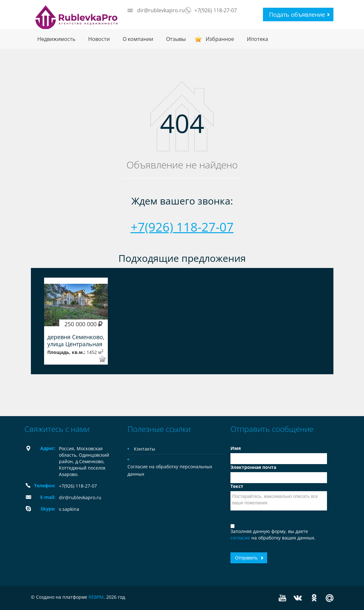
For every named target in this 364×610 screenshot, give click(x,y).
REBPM (96, 597)
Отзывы (176, 39)
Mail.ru (330, 598)
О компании (138, 39)
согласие (241, 538)
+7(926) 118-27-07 (216, 10)
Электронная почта (253, 467)
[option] (76, 321)
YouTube (282, 598)
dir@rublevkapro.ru (161, 10)
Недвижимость (56, 39)
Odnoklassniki (314, 598)
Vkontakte (298, 598)
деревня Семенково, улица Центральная (76, 340)
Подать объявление (297, 14)
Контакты (145, 449)
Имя (236, 448)
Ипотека (257, 39)
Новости (99, 39)
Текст (237, 486)
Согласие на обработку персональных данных (170, 470)
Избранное (220, 39)
